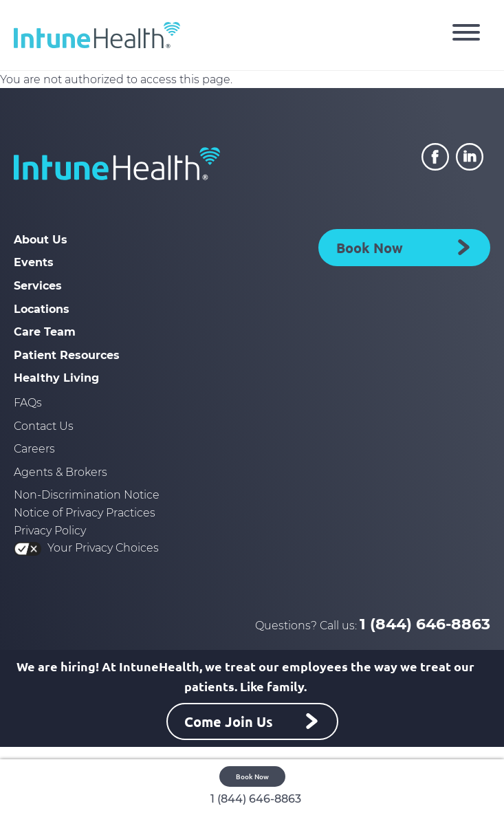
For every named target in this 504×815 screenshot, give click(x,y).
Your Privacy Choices (86, 548)
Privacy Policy (50, 531)
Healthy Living (56, 378)
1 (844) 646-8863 (425, 624)
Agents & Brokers (61, 472)
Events (34, 262)
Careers (34, 449)
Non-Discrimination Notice (87, 495)
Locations (42, 309)
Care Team (45, 332)
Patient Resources (67, 355)
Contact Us (44, 426)
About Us (41, 240)
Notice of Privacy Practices (85, 513)
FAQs (28, 403)
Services (38, 286)
